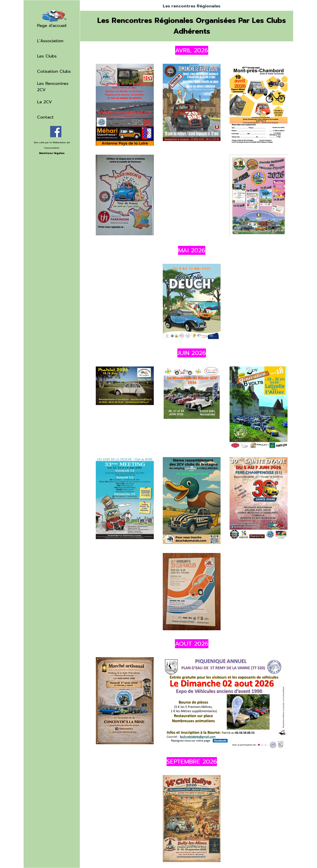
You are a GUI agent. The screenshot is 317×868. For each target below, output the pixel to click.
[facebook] (56, 132)
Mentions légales (52, 153)
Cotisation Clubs (54, 71)
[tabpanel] (52, 150)
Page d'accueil (52, 26)
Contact (45, 117)
